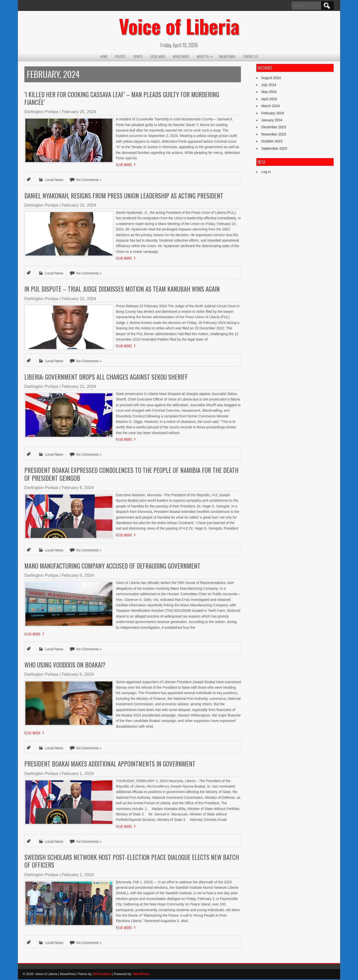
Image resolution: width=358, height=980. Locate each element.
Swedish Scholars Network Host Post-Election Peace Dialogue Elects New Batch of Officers (132, 862)
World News (181, 57)
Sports (138, 57)
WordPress (141, 975)
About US (203, 57)
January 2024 (272, 121)
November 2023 (274, 135)
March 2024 (270, 107)
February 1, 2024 (78, 774)
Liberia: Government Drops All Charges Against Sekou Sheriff (106, 378)
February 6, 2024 (78, 488)
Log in (266, 173)
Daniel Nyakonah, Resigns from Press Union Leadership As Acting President (124, 196)
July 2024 (269, 86)
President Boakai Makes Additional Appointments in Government (110, 765)
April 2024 (269, 100)
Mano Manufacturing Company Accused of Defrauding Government (112, 566)
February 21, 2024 (79, 387)
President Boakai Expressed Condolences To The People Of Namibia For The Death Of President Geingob (131, 475)
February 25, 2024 (79, 112)
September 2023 (274, 149)
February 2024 (273, 114)
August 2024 (271, 79)
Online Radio (227, 57)
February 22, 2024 (79, 299)
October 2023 (272, 142)
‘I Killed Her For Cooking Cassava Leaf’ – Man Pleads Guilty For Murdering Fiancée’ (122, 99)
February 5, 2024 (78, 576)
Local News (158, 57)
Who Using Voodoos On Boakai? (66, 666)
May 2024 (269, 93)
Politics (120, 57)
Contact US (250, 57)
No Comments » (89, 181)
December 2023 (274, 128)
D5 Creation (102, 975)
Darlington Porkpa (41, 112)
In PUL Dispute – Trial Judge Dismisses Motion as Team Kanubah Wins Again (122, 290)
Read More (124, 166)
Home (104, 57)
